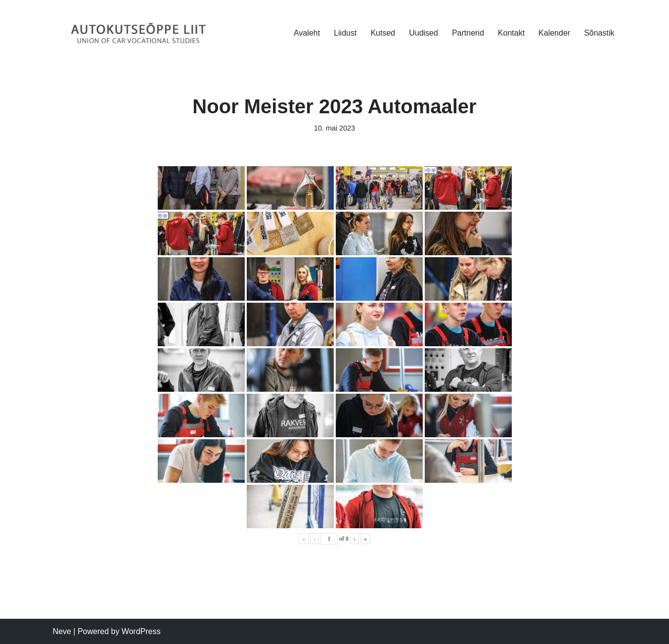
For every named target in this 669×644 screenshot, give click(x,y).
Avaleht (307, 33)
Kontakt (511, 33)
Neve (62, 631)
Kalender (554, 33)
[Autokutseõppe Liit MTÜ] (139, 33)
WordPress (141, 631)
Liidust (345, 33)
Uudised (424, 33)
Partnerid (468, 33)
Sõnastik (599, 33)
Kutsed (383, 33)
